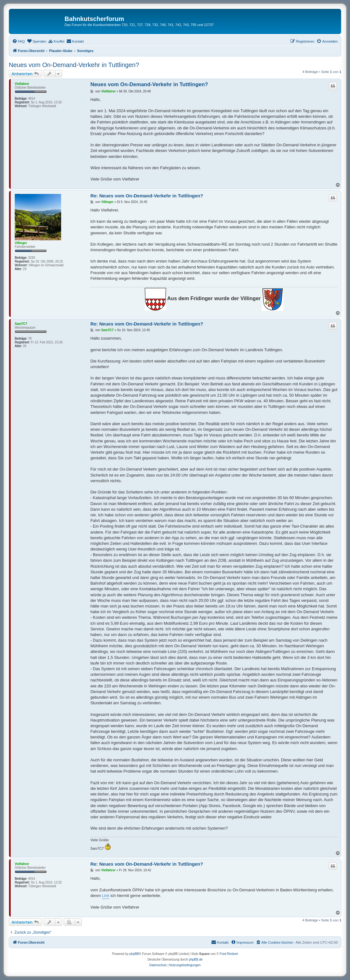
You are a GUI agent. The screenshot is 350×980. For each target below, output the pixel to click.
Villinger (21, 243)
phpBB (134, 954)
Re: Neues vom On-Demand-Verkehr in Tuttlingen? (147, 196)
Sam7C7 (21, 324)
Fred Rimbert (229, 954)
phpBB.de (196, 959)
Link (106, 896)
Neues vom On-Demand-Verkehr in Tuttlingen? (74, 65)
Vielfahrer (22, 84)
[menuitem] (18, 41)
